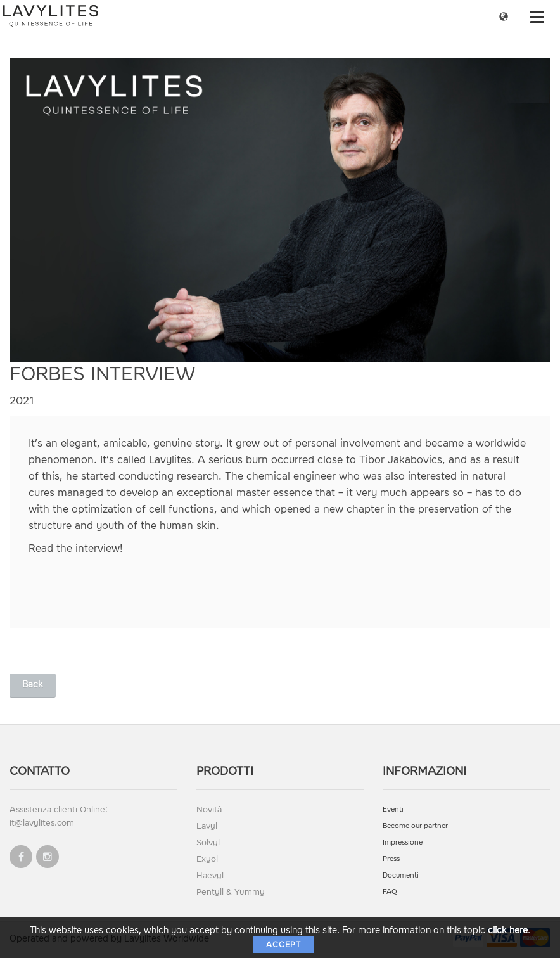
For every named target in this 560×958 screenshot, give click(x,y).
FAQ (390, 892)
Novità (209, 809)
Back (33, 685)
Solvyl (208, 842)
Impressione (403, 842)
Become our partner (415, 826)
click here (508, 930)
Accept (283, 945)
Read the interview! (75, 548)
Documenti (401, 875)
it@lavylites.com (42, 823)
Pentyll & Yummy (231, 892)
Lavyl (207, 826)
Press (391, 859)
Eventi (393, 809)
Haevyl (210, 875)
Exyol (207, 859)
